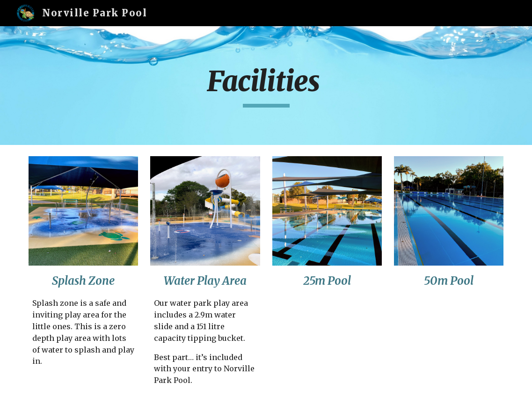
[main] (266, 86)
